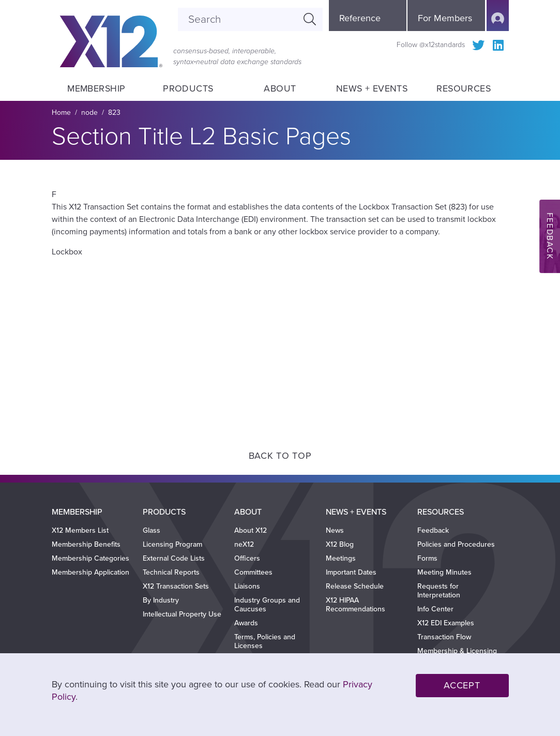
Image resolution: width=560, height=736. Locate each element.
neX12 (244, 544)
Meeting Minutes (444, 572)
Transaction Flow (444, 637)
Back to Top (280, 456)
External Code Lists (174, 558)
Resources (464, 89)
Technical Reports (171, 572)
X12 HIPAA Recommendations (355, 605)
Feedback (433, 530)
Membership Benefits (86, 544)
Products (188, 89)
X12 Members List (80, 530)
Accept (462, 685)
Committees (253, 572)
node (89, 112)
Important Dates (351, 572)
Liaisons (247, 586)
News (335, 530)
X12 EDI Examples (446, 623)
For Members (445, 18)
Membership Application (90, 572)
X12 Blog (340, 544)
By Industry (161, 600)
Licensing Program (172, 544)
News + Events (372, 89)
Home (61, 112)
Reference (360, 18)
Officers (247, 558)
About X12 (251, 530)
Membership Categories (90, 558)
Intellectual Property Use (182, 614)
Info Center (435, 609)
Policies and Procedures (456, 544)
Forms (427, 558)
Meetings (341, 558)
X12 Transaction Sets (176, 586)
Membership (96, 89)
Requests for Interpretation (439, 591)
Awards (246, 623)
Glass (152, 530)
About (280, 89)
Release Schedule (355, 586)
